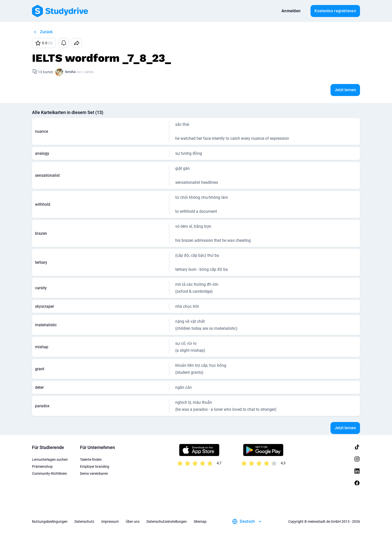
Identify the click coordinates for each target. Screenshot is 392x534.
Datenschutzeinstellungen (167, 521)
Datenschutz (84, 521)
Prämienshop (42, 466)
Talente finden (91, 459)
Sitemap (200, 521)
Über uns (133, 521)
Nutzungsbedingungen (50, 521)
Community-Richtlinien (49, 473)
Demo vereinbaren (94, 473)
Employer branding (95, 466)
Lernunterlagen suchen (50, 459)
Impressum (110, 521)
